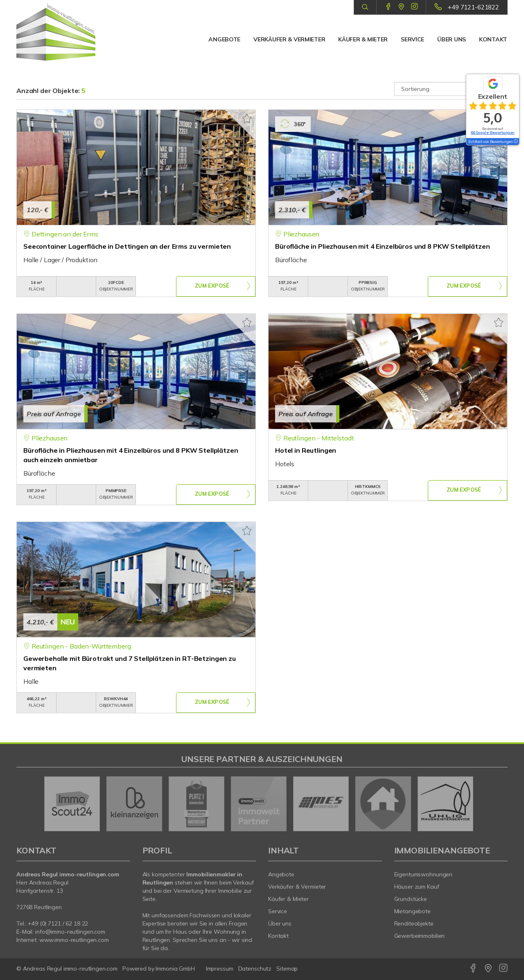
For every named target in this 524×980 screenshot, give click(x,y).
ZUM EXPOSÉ (212, 287)
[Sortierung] (451, 89)
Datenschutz (255, 969)
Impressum (220, 969)
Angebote (224, 39)
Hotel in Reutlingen (306, 450)
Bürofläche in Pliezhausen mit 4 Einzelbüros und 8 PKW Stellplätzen (383, 246)
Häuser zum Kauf (417, 887)
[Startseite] (73, 32)
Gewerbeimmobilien (420, 936)
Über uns (452, 39)
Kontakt (493, 39)
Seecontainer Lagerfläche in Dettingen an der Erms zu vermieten (127, 246)
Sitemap (287, 969)
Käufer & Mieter (363, 39)
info (40, 932)
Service (412, 39)
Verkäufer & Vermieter (289, 39)
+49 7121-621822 (473, 7)
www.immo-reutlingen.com (74, 940)
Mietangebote (413, 911)
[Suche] (365, 7)
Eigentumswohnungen (423, 874)
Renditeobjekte (414, 923)
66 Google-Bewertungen (493, 133)
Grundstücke (411, 899)
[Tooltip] (515, 142)
